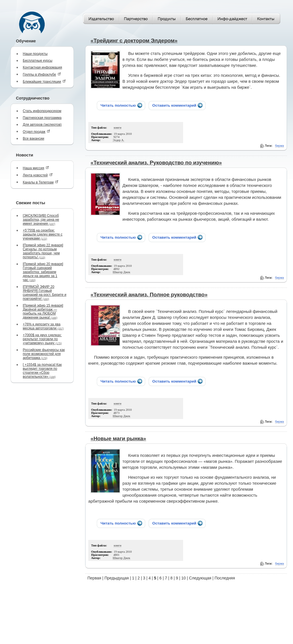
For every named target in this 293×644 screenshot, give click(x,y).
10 (184, 578)
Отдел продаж (36, 132)
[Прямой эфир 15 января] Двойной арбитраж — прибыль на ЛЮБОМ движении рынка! (43, 311)
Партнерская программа (42, 118)
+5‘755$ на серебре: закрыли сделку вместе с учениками (43, 234)
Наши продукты (35, 54)
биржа (279, 146)
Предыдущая (117, 578)
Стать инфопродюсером (42, 111)
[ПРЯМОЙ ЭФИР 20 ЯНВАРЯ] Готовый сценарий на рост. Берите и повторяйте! (45, 293)
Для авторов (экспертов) (42, 125)
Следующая (200, 578)
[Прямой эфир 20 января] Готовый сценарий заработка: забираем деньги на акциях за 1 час (43, 272)
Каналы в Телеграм (41, 182)
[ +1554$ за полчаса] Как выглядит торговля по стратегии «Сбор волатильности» (42, 371)
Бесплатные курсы (38, 61)
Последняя (225, 578)
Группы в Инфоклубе (42, 74)
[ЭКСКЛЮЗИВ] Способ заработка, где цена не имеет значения (41, 220)
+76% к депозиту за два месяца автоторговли (43, 326)
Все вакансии (33, 139)
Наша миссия (36, 168)
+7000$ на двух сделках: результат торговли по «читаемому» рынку (42, 339)
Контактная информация (42, 67)
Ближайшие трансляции (44, 81)
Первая (94, 578)
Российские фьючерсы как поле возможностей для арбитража (44, 354)
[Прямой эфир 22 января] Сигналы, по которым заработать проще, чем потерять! (43, 251)
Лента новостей (38, 175)
